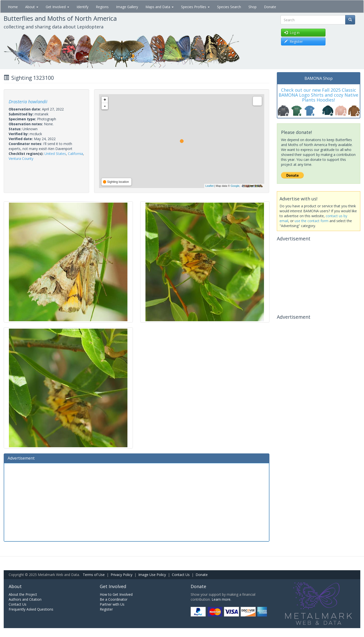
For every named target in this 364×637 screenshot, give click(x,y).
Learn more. (221, 599)
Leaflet (210, 186)
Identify (82, 7)
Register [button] (293, 41)
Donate (270, 7)
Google (235, 186)
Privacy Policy (121, 575)
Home (13, 7)
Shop (253, 7)
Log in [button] (292, 32)
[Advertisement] (137, 502)
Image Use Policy (152, 575)
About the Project (23, 594)
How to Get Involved (116, 594)
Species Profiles (195, 7)
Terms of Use (94, 575)
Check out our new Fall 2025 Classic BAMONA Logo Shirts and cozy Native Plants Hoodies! (318, 95)
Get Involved (57, 7)
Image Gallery (127, 7)
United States (55, 154)
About (32, 7)
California (75, 154)
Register (106, 609)
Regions (102, 7)
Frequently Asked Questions (31, 609)
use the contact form (312, 221)
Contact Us (181, 575)
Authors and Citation (25, 599)
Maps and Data (160, 7)
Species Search (229, 7)
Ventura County (21, 159)
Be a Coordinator (114, 599)
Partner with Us (112, 604)
